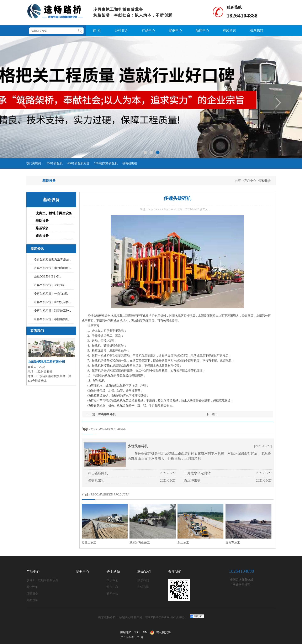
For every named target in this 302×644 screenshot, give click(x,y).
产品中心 (148, 30)
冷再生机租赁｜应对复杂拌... (52, 302)
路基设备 (42, 228)
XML (146, 632)
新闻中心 (202, 30)
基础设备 (265, 181)
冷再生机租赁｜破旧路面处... (52, 319)
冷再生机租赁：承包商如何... (52, 268)
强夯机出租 (130, 163)
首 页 (97, 30)
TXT (137, 632)
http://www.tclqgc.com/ (162, 209)
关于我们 (112, 580)
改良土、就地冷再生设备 (54, 213)
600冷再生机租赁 (78, 163)
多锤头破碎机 (138, 446)
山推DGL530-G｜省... (47, 277)
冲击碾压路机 (107, 414)
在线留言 (229, 30)
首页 (238, 181)
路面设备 (42, 236)
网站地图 (126, 632)
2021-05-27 (168, 473)
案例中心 (175, 30)
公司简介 (121, 30)
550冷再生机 (55, 163)
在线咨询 (143, 587)
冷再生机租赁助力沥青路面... (52, 259)
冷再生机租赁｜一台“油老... (52, 294)
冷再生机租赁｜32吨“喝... (50, 285)
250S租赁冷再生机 (106, 163)
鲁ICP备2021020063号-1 (160, 617)
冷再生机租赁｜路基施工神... (52, 311)
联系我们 (256, 30)
